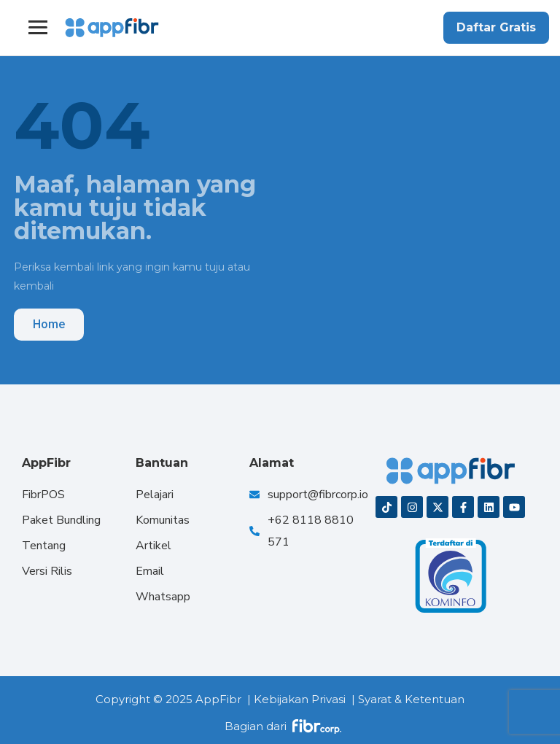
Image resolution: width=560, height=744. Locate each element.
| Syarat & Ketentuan (408, 699)
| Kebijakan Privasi (296, 699)
